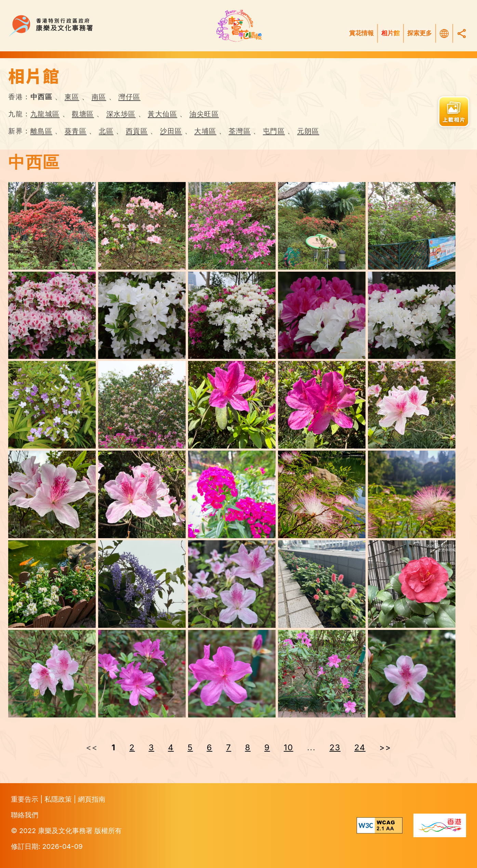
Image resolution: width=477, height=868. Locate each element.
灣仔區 (129, 97)
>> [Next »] (385, 747)
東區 (72, 97)
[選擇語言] (444, 34)
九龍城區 (45, 114)
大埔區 (205, 131)
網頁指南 (92, 799)
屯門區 (274, 131)
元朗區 (308, 131)
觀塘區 (83, 114)
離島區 (42, 131)
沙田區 (171, 131)
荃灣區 (240, 131)
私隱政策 (59, 799)
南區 (99, 97)
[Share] (462, 33)
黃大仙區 (162, 114)
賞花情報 (361, 33)
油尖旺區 (204, 114)
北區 (106, 131)
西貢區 (137, 131)
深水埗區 (121, 114)
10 (289, 747)
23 (335, 747)
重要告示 (26, 799)
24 (360, 747)
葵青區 (76, 131)
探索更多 (420, 33)
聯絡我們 (25, 815)
